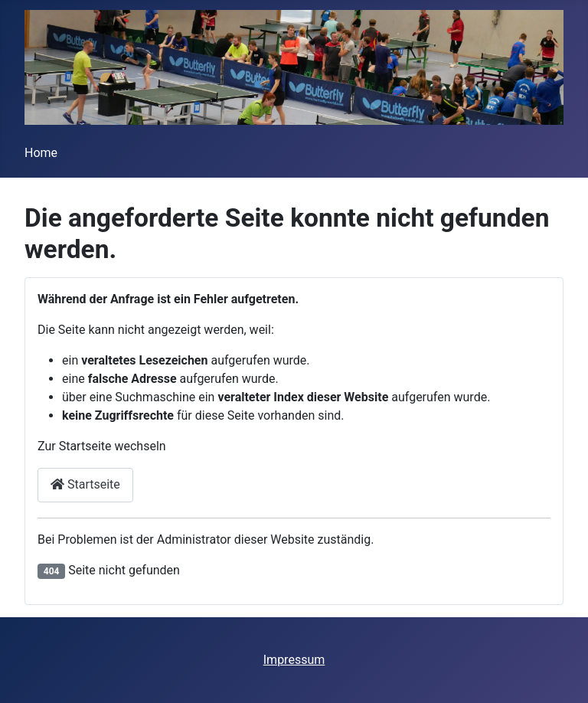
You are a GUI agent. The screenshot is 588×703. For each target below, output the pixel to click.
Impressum (294, 660)
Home (41, 153)
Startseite (85, 484)
